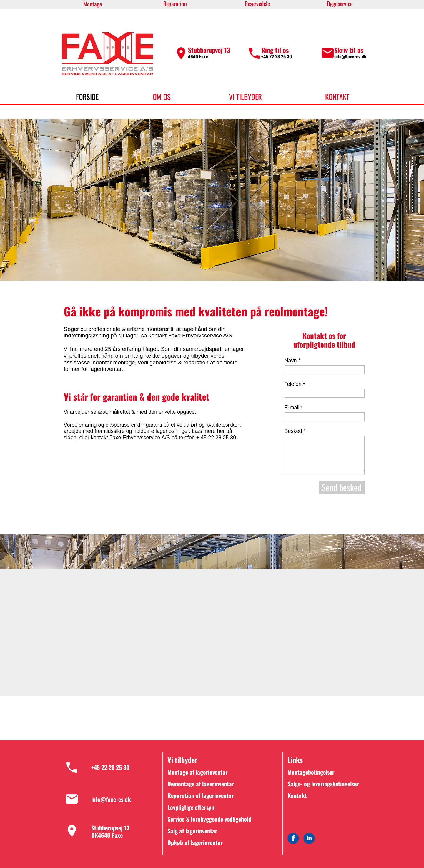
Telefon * (295, 384)
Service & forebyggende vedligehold (209, 819)
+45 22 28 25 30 (277, 56)
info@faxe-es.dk (350, 56)
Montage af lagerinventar (198, 772)
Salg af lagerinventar (192, 831)
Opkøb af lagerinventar (195, 842)
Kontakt (297, 795)
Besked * (295, 431)
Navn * (292, 361)
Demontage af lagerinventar (201, 784)
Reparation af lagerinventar (201, 795)
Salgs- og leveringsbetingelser (323, 784)
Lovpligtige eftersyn (191, 807)
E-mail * (294, 408)
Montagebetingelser (311, 772)
